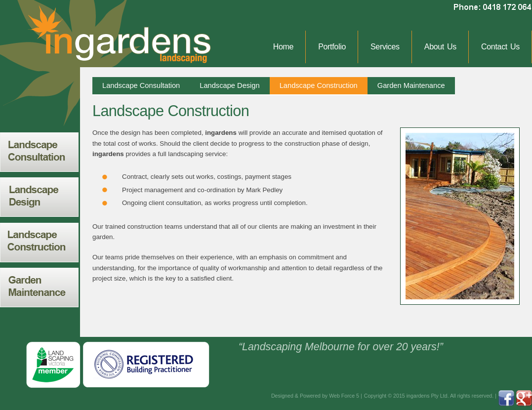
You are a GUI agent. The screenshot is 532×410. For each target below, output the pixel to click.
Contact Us (500, 47)
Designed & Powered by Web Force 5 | (317, 396)
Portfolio (332, 47)
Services (385, 47)
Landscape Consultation (141, 85)
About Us (440, 47)
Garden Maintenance (411, 85)
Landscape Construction (319, 85)
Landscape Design (229, 85)
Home (283, 47)
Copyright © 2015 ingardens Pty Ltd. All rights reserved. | (430, 396)
